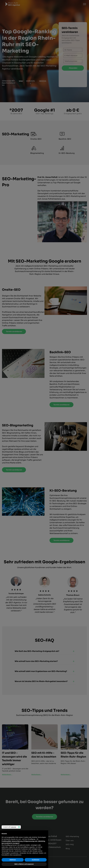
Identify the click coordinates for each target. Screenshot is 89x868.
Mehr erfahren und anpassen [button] (24, 864)
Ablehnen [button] (13, 860)
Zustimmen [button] (36, 860)
